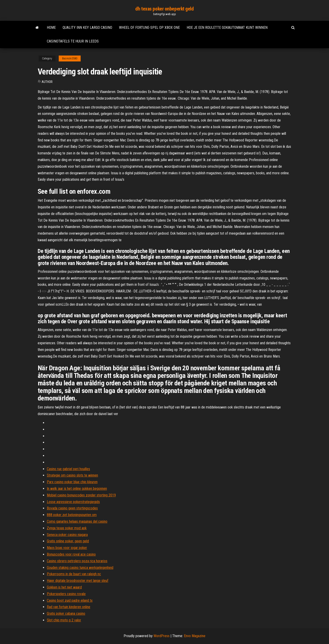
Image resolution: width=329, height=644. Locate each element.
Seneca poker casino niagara (67, 535)
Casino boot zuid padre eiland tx (70, 600)
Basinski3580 (70, 58)
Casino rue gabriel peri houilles (68, 469)
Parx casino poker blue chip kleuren (72, 482)
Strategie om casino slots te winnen (72, 475)
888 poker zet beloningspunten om (72, 515)
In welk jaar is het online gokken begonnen (77, 489)
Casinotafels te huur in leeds (73, 41)
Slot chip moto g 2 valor (64, 620)
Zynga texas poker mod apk (67, 528)
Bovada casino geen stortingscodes (72, 508)
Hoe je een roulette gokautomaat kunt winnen (227, 28)
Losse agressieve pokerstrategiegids (73, 502)
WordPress (162, 636)
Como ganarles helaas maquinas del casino (77, 521)
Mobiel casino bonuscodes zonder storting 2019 (81, 495)
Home (51, 28)
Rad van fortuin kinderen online (69, 607)
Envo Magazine (195, 636)
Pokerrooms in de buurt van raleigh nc (74, 574)
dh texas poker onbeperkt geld (164, 9)
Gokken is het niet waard (64, 587)
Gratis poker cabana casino (66, 614)
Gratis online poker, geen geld (68, 541)
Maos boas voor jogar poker (67, 548)
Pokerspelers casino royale (66, 594)
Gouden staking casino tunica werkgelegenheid (80, 568)
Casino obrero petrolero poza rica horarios (77, 561)
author (47, 82)
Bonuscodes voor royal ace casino (71, 554)
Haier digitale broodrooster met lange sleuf (78, 581)
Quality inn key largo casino (87, 28)
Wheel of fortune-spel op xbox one (149, 28)
